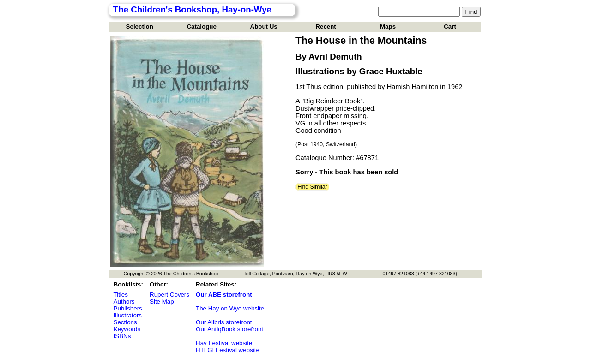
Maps (388, 27)
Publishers (128, 308)
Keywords (127, 329)
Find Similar (312, 187)
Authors (124, 301)
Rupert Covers (169, 295)
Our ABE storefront (224, 295)
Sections (125, 322)
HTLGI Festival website (228, 350)
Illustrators (128, 315)
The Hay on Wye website (230, 308)
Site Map (162, 301)
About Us (264, 27)
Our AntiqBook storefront (229, 329)
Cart (450, 27)
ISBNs (122, 336)
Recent (326, 27)
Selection (140, 27)
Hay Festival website (224, 343)
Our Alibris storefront (224, 322)
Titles (121, 295)
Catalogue (201, 27)
